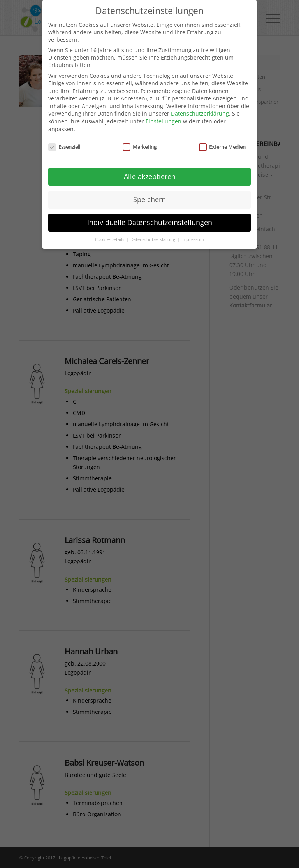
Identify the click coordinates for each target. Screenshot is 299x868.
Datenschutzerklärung (200, 109)
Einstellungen (164, 116)
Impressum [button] (193, 234)
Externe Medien (222, 142)
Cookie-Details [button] (110, 234)
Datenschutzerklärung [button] (153, 234)
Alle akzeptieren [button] (150, 171)
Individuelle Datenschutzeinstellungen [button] (150, 217)
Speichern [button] (149, 194)
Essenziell (64, 142)
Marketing (140, 142)
